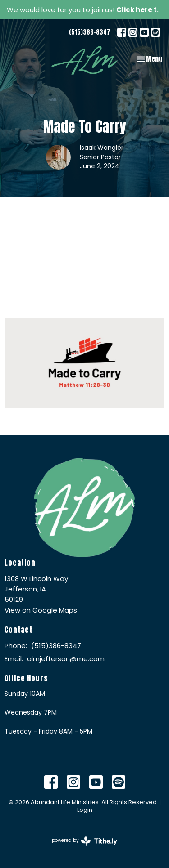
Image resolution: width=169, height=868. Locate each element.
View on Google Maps (41, 610)
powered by (84, 841)
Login (85, 810)
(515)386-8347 (90, 32)
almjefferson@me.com (66, 659)
